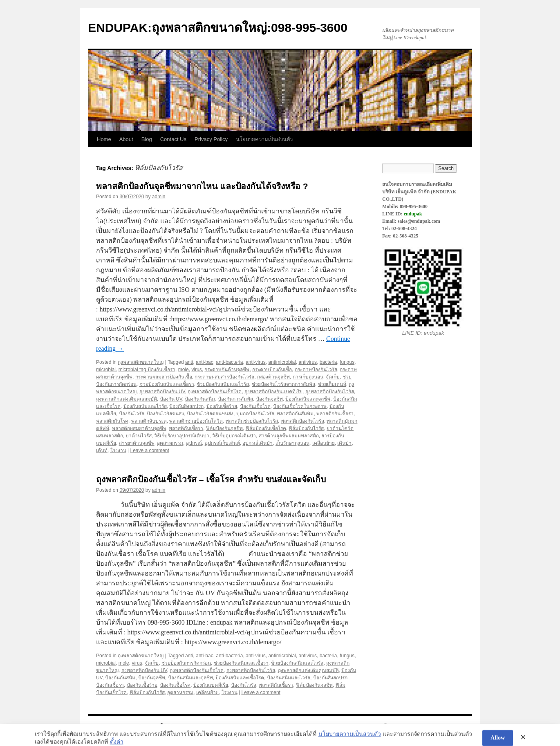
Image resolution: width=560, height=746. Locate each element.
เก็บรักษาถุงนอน (292, 443)
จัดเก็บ (333, 377)
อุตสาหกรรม (170, 443)
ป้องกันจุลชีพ (269, 399)
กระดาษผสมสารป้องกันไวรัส (224, 377)
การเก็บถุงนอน (308, 377)
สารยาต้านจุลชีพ (137, 443)
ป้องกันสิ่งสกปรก (186, 406)
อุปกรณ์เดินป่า (258, 443)
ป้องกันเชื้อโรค (255, 406)
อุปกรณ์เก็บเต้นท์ (222, 443)
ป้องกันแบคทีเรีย (211, 685)
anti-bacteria (229, 362)
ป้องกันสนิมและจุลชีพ (308, 399)
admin (159, 197)
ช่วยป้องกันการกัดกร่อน (186, 663)
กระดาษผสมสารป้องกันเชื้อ (164, 377)
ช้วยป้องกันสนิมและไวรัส (223, 384)
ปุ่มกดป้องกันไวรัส (255, 414)
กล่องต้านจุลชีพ (273, 377)
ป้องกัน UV (171, 399)
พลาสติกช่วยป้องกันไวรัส (252, 421)
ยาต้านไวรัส (139, 436)
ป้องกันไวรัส (132, 414)
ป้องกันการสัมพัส (235, 399)
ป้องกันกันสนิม (200, 399)
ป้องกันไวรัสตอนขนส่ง (210, 414)
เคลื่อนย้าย (324, 443)
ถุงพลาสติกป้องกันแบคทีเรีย (273, 392)
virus (196, 370)
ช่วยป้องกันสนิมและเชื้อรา (167, 384)
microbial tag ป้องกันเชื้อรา (147, 370)
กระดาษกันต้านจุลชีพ (227, 370)
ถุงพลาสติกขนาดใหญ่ (141, 362)
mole (184, 370)
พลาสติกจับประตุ (149, 421)
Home (104, 139)
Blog (147, 139)
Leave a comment (149, 450)
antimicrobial (282, 362)
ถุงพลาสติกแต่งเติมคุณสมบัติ (127, 399)
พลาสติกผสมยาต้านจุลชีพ (139, 428)
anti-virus (256, 362)
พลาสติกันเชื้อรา (186, 428)
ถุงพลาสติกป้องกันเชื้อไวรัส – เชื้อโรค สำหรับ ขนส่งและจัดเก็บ (211, 479)
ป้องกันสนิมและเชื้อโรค (240, 678)
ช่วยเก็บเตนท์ (332, 384)
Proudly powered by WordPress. (422, 727)
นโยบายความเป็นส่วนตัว (264, 139)
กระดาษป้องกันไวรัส (316, 370)
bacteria (328, 362)
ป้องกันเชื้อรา (110, 685)
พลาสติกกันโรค (112, 421)
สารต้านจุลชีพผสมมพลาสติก (289, 436)
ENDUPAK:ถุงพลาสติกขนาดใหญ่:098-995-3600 (218, 28)
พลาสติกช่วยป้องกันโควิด (196, 421)
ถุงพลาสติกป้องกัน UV (162, 392)
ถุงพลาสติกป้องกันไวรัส (330, 392)
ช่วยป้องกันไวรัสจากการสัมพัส (283, 384)
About (126, 139)
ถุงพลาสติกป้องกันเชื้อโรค (215, 392)
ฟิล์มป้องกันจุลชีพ (224, 428)
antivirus (308, 362)
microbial (106, 370)
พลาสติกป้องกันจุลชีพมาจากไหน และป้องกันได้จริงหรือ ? (202, 186)
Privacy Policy (211, 139)
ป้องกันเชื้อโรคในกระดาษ (300, 406)
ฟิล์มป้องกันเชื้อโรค (266, 428)
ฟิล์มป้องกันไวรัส (306, 428)
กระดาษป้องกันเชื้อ (272, 370)
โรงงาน (118, 450)
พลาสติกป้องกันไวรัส (302, 421)
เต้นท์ (102, 450)
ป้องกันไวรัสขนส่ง (165, 414)
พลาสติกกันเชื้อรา (335, 414)
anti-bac (205, 362)
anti (189, 362)
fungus (347, 362)
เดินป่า (344, 443)
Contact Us (173, 139)
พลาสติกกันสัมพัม (295, 414)
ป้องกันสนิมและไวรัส (145, 406)
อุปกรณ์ (194, 443)
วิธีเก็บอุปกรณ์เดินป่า (234, 436)
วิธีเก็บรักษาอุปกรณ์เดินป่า (182, 436)
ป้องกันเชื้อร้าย (222, 406)
